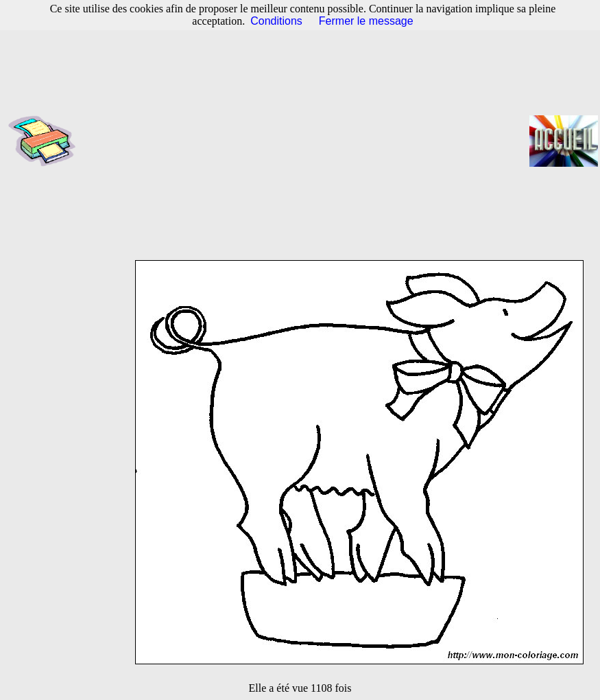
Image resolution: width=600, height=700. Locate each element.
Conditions (276, 21)
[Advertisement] (307, 141)
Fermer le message (366, 21)
